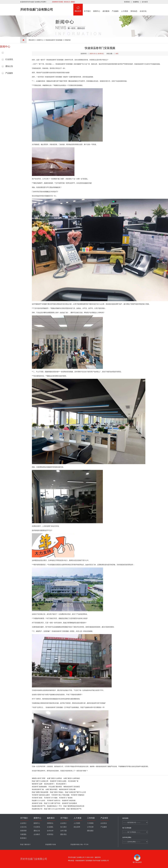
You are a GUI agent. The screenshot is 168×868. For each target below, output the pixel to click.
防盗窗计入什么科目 (39, 800)
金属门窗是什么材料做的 (72, 778)
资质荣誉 (23, 831)
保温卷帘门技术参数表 (69, 803)
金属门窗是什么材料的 (54, 778)
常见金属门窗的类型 (55, 787)
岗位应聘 (77, 827)
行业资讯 (9, 59)
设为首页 (145, 2)
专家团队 (23, 834)
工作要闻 (90, 823)
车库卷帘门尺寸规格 (51, 798)
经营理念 (50, 834)
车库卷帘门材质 (37, 798)
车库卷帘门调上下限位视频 (60, 795)
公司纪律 (90, 827)
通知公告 (9, 66)
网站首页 (78, 8)
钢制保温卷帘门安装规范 (72, 787)
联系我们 (127, 2)
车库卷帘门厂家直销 (66, 798)
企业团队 (50, 827)
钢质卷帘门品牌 (37, 784)
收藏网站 (136, 2)
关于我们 (87, 8)
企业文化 (143, 8)
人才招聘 (77, 823)
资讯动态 (134, 8)
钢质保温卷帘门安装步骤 (67, 789)
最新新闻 (9, 53)
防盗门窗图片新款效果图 (40, 792)
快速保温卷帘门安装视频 (54, 40)
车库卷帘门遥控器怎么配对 (41, 795)
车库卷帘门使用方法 (54, 800)
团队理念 (63, 834)
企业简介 (23, 823)
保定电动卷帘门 (49, 784)
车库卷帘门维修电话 (78, 795)
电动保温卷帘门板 (38, 789)
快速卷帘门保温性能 (69, 800)
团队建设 (90, 831)
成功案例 (106, 8)
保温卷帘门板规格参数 (39, 787)
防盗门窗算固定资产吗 (74, 809)
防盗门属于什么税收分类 (40, 781)
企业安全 (104, 823)
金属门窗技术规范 (51, 789)
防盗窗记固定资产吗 (39, 806)
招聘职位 (50, 823)
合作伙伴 (50, 831)
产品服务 (115, 8)
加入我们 (63, 827)
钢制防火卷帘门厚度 (39, 778)
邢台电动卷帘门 (61, 784)
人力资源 (125, 8)
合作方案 (63, 831)
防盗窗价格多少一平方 (54, 806)
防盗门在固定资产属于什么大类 (75, 792)
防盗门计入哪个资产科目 (52, 803)
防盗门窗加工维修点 (57, 792)
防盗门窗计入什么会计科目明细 (54, 809)
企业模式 (37, 834)
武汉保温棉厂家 (73, 781)
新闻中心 (97, 8)
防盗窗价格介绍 (37, 809)
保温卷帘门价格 (37, 803)
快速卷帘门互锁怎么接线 (58, 781)
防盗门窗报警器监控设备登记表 (74, 806)
